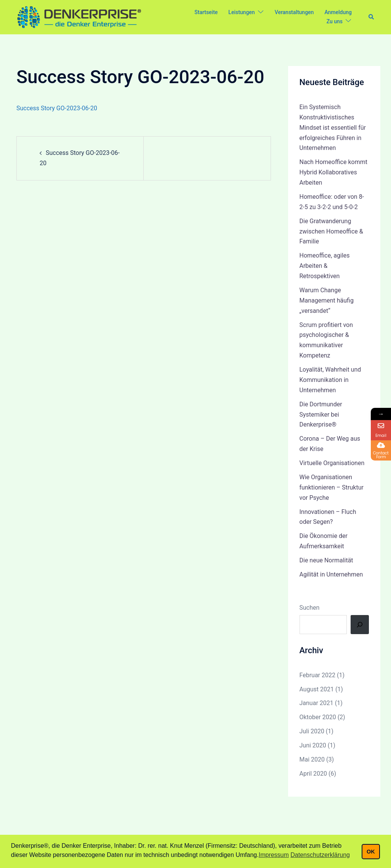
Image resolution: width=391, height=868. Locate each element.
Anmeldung (338, 12)
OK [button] (371, 852)
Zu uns (335, 21)
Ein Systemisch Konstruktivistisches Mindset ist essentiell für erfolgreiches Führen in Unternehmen (333, 128)
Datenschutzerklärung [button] (320, 855)
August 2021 (317, 689)
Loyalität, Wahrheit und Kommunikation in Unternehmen (330, 380)
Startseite (206, 12)
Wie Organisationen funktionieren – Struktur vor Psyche (332, 487)
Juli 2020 (312, 731)
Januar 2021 (316, 703)
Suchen (310, 608)
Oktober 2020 (318, 717)
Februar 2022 (317, 675)
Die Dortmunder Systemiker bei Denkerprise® (321, 415)
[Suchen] (360, 625)
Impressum (274, 855)
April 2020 (313, 774)
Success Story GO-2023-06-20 (57, 108)
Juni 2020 (313, 745)
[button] (372, 17)
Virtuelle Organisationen (332, 463)
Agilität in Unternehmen (331, 574)
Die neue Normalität (326, 560)
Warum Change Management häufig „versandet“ (327, 300)
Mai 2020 (312, 759)
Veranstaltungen (294, 12)
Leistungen (241, 12)
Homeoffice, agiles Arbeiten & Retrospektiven (325, 266)
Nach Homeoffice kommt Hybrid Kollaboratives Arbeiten (333, 172)
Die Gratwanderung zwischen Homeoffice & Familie (331, 231)
